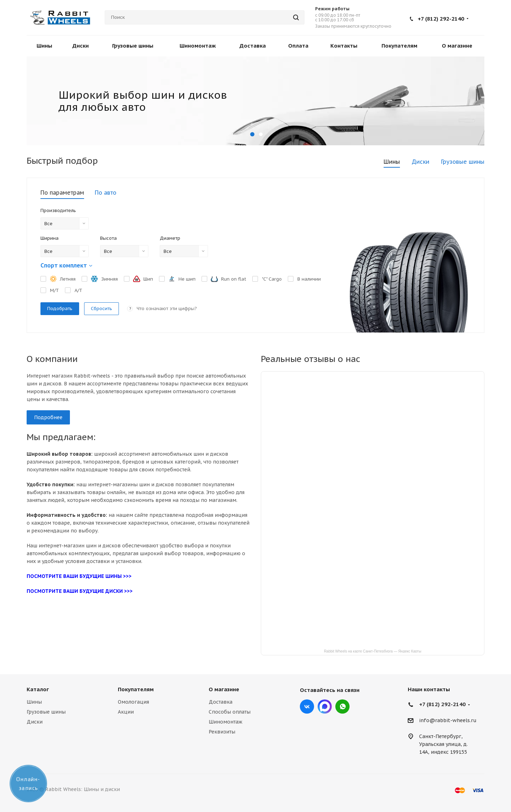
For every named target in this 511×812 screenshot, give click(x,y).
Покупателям (136, 689)
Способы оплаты (230, 712)
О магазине (224, 689)
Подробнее (48, 417)
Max (325, 707)
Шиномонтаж (226, 722)
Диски (35, 722)
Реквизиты (222, 732)
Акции (126, 712)
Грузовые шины (46, 712)
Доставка (221, 702)
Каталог (38, 689)
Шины (34, 702)
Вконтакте (307, 707)
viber (342, 707)
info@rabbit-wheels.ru (448, 721)
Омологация (133, 702)
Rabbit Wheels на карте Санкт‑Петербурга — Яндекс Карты (373, 651)
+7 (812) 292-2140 (441, 19)
